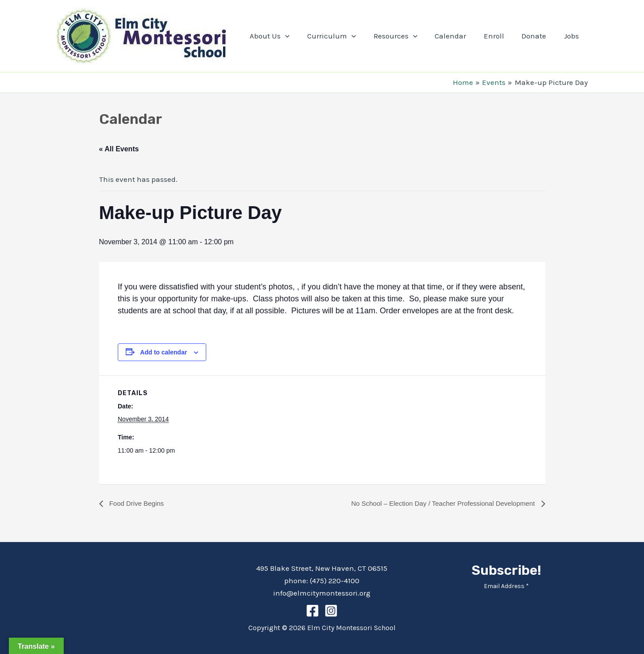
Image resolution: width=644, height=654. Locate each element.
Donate (538, 36)
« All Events (119, 149)
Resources (406, 36)
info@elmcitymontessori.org (322, 593)
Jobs (573, 36)
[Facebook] (312, 611)
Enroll (500, 36)
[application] (301, 36)
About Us (285, 36)
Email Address (506, 586)
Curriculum (345, 36)
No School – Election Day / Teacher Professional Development (438, 503)
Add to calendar (164, 352)
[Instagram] (331, 611)
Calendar (459, 36)
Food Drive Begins (138, 503)
